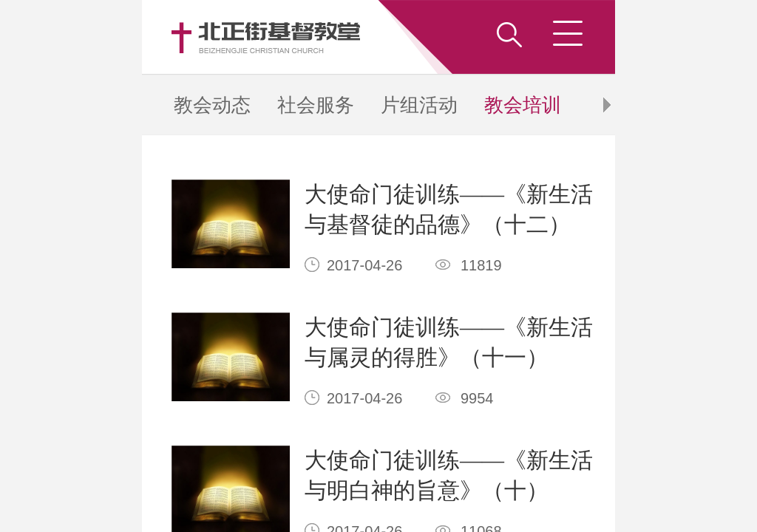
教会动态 (153, 17)
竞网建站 (259, 211)
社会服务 (170, 17)
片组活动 (186, 17)
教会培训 (203, 17)
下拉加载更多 (163, 167)
